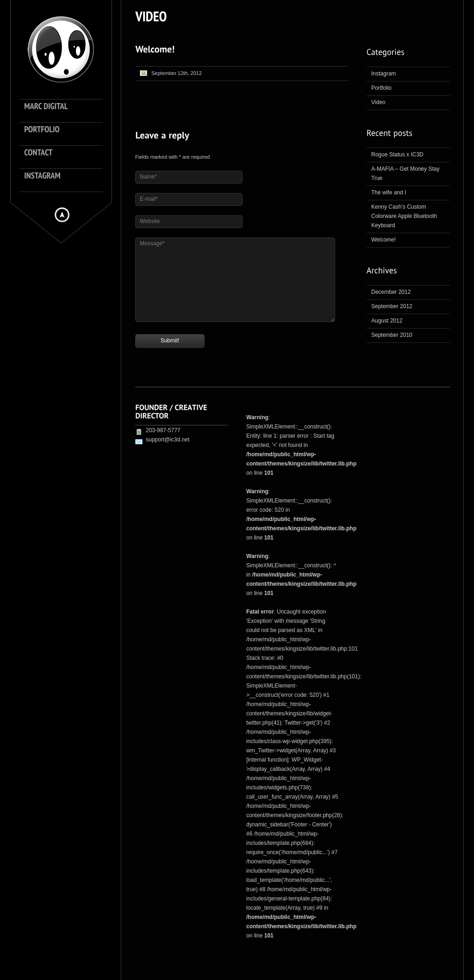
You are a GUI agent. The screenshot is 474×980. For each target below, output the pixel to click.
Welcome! (384, 240)
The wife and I (389, 192)
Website (150, 221)
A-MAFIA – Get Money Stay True (405, 174)
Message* (152, 243)
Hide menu (62, 215)
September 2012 (392, 306)
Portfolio (381, 88)
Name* (148, 177)
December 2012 (391, 292)
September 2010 (392, 335)
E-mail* (149, 199)
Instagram (384, 74)
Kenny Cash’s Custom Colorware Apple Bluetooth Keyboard (404, 216)
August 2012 (387, 321)
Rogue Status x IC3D (397, 155)
